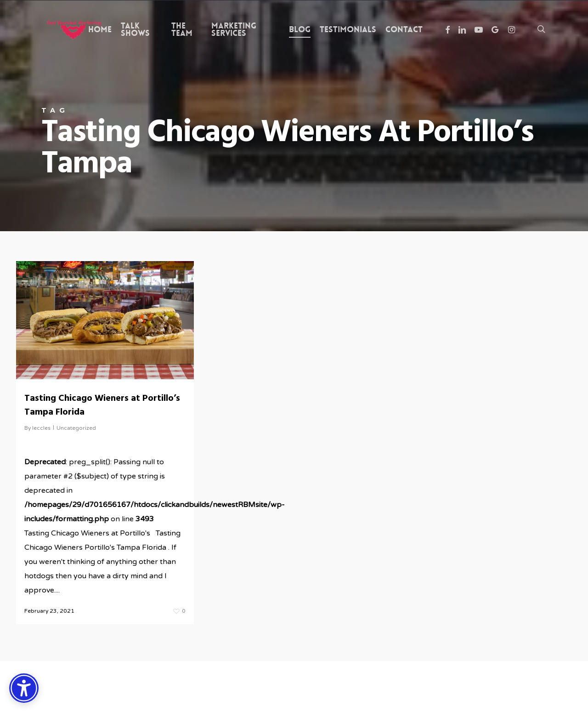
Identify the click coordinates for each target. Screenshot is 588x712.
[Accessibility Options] (24, 688)
